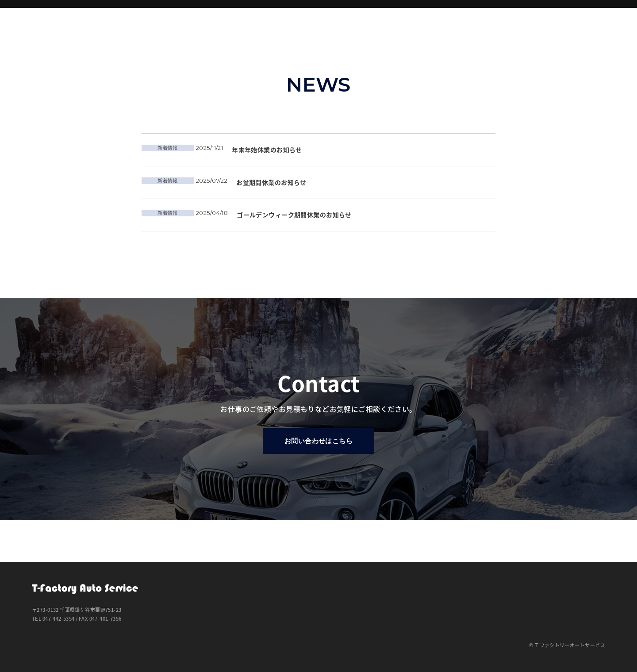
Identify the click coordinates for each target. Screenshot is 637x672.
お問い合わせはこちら (318, 484)
